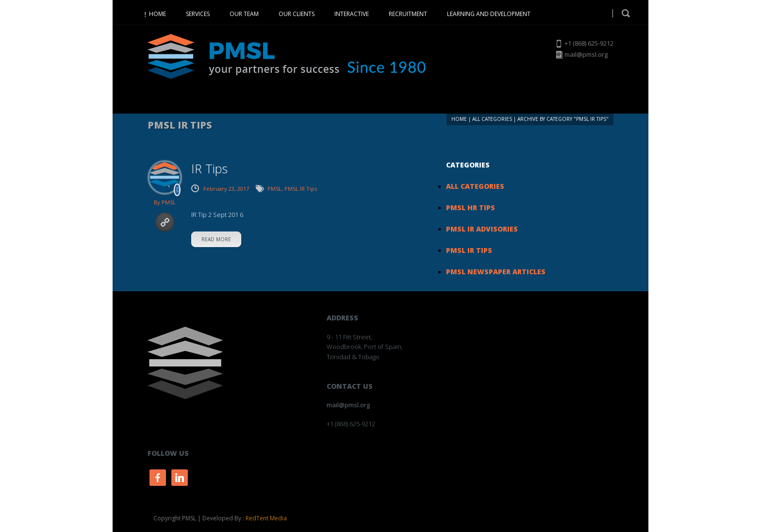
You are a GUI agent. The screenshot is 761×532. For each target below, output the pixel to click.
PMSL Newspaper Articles (496, 272)
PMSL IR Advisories (482, 229)
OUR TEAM (244, 14)
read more (216, 239)
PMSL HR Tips (471, 208)
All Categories (492, 119)
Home (459, 119)
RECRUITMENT (408, 14)
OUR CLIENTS (297, 14)
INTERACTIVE (352, 14)
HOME (157, 14)
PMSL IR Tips (301, 189)
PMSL (169, 202)
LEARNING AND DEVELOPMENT (489, 14)
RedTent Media (266, 518)
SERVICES (198, 14)
